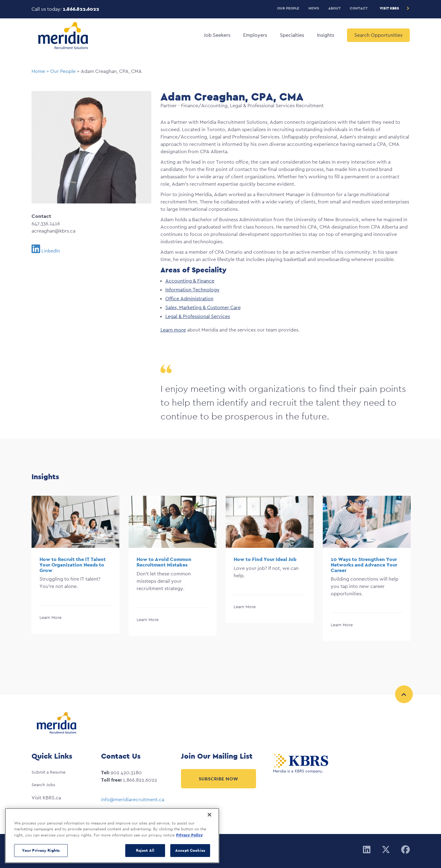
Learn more (173, 330)
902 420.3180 (126, 773)
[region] (112, 836)
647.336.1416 (46, 224)
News (314, 8)
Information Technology (192, 290)
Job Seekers (217, 35)
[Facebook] (405, 850)
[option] (75, 568)
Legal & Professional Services (198, 316)
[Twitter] (386, 850)
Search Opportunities (378, 35)
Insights (326, 35)
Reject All (145, 850)
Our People (288, 8)
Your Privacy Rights (41, 850)
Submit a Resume (49, 772)
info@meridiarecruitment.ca (133, 800)
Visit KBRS (389, 8)
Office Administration (189, 299)
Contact (359, 8)
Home (38, 71)
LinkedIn (51, 251)
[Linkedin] (367, 850)
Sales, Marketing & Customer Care (203, 307)
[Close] (209, 815)
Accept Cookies (190, 850)
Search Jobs (43, 785)
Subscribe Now (219, 779)
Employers (255, 35)
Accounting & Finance (190, 281)
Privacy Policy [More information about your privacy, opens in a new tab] (189, 835)
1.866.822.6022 (81, 9)
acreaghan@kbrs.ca (53, 231)
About (334, 8)
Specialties (292, 35)
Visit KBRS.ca (46, 798)
